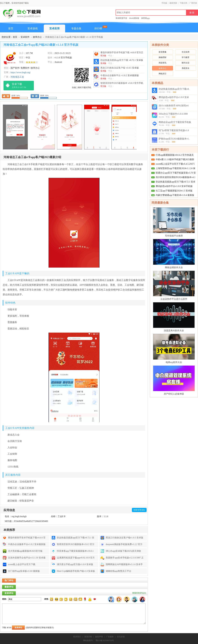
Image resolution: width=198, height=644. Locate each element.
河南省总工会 (17, 77)
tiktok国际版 (134, 18)
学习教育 (186, 57)
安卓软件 (25, 37)
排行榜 (98, 28)
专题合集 (76, 28)
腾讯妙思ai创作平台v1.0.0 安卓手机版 (174, 186)
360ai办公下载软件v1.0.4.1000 (173, 114)
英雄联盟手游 (121, 18)
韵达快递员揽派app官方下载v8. (174, 89)
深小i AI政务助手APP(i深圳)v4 (174, 106)
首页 (11, 28)
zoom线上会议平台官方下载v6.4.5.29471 (175, 164)
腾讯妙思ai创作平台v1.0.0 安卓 (174, 97)
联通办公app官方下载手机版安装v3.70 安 (176, 173)
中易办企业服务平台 (120, 75)
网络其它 (163, 74)
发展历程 (88, 637)
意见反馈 (121, 637)
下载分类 (183, 3)
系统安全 (186, 68)
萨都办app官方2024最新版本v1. (174, 139)
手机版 (164, 3)
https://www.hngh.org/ (21, 72)
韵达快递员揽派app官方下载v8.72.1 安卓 (175, 182)
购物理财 (163, 57)
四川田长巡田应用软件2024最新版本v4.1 (176, 177)
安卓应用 (54, 28)
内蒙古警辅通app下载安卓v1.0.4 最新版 (175, 195)
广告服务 (110, 637)
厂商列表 (193, 3)
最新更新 (173, 3)
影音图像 (163, 52)
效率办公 (37, 37)
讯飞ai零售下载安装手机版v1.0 (174, 130)
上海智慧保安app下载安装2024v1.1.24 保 (175, 168)
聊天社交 (186, 63)
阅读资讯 (163, 63)
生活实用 (186, 52)
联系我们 (77, 637)
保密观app (145, 18)
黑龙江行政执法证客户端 (120, 68)
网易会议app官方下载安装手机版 (175, 122)
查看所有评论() (139, 593)
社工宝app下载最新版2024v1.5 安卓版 (174, 191)
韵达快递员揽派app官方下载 (122, 60)
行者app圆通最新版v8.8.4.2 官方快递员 (175, 155)
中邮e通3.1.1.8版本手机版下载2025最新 (175, 159)
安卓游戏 (33, 28)
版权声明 (99, 637)
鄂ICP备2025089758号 (105, 640)
